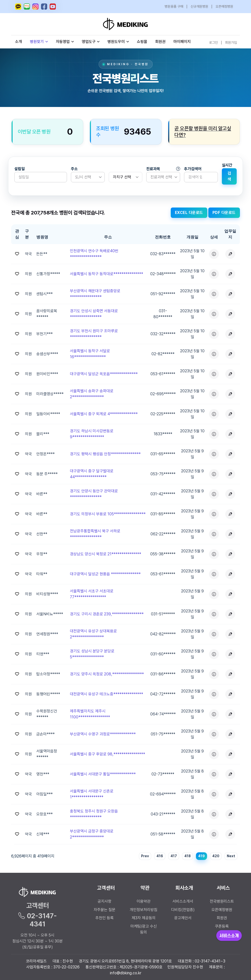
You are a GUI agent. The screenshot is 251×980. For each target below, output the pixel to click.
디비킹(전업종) (183, 910)
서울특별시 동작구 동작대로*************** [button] (106, 274)
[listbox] (88, 177)
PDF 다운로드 (224, 213)
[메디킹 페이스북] (44, 7)
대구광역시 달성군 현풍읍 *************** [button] (105, 574)
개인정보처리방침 (144, 910)
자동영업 (65, 42)
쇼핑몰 (142, 42)
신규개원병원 (199, 6)
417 (174, 856)
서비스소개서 (183, 901)
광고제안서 (183, 918)
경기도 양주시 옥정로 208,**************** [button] (107, 674)
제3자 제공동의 (144, 918)
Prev (145, 856)
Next (231, 856)
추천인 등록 (105, 918)
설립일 (20, 169)
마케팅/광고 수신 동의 (144, 929)
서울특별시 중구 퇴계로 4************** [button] (104, 414)
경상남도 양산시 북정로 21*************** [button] (105, 554)
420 (216, 856)
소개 (19, 42)
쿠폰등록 (222, 926)
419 (201, 856)
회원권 (160, 42)
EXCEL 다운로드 (189, 213)
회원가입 (231, 42)
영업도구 (89, 42)
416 (160, 856)
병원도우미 (118, 42)
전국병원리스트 (222, 901)
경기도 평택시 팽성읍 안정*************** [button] (105, 454)
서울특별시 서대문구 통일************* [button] (103, 774)
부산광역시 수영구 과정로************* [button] (103, 734)
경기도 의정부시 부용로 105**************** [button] (108, 514)
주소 (74, 169)
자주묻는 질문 (105, 910)
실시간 (227, 165)
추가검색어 (193, 169)
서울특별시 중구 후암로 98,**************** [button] (107, 754)
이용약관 (144, 901)
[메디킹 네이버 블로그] (27, 7)
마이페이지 (182, 42)
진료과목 (163, 169)
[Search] (201, 177)
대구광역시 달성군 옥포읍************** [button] (104, 374)
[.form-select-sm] (126, 177)
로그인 (213, 42)
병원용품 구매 (174, 6)
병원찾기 (39, 42)
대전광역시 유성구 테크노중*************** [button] (106, 694)
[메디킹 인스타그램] (35, 7)
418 (188, 856)
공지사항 (105, 901)
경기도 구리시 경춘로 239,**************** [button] (107, 614)
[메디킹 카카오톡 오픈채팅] (18, 7)
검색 (229, 176)
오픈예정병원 (224, 6)
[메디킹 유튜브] (53, 7)
